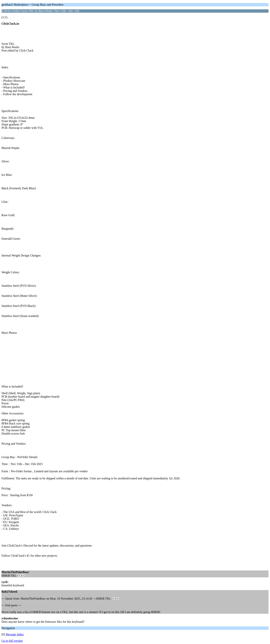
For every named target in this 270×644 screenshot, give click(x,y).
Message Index (15, 634)
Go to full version (12, 641)
